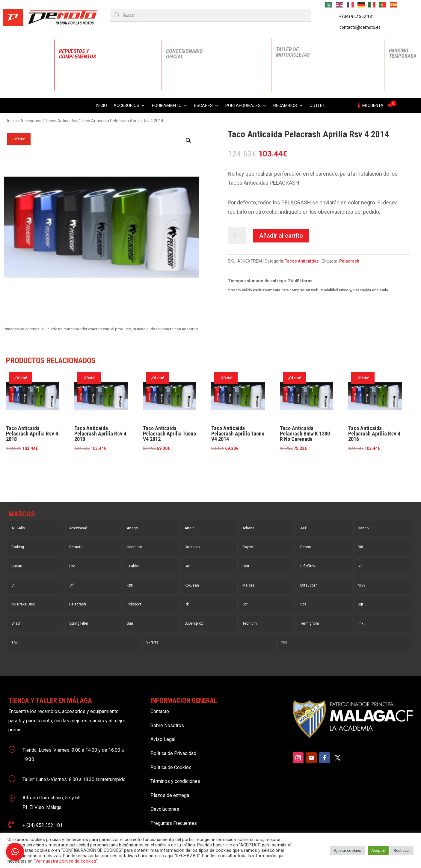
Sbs (303, 604)
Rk (187, 604)
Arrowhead (78, 528)
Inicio (101, 106)
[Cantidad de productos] (237, 236)
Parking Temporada (403, 53)
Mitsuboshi (309, 585)
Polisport (134, 604)
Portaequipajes (243, 106)
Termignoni (310, 623)
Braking (18, 547)
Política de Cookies (171, 767)
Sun (130, 623)
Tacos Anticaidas (61, 121)
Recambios (285, 106)
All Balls (18, 528)
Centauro (134, 547)
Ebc (72, 566)
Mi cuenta (373, 106)
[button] (188, 141)
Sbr (245, 604)
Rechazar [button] (402, 850)
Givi (188, 566)
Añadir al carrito (281, 236)
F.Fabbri (133, 566)
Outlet (317, 106)
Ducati (17, 566)
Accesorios (126, 106)
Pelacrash (349, 261)
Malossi (249, 585)
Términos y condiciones (175, 781)
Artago (132, 528)
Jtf (71, 585)
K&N (130, 585)
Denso (306, 547)
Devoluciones (165, 809)
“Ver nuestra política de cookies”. (66, 861)
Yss (284, 642)
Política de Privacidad (173, 753)
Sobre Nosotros (167, 725)
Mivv (362, 585)
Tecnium (250, 623)
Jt (13, 585)
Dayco (248, 547)
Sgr (360, 604)
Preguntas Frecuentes (174, 823)
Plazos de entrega (170, 795)
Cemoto (76, 547)
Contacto (160, 711)
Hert (246, 566)
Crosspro (192, 547)
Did (360, 547)
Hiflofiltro (307, 566)
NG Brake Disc (23, 604)
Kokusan (192, 585)
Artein (190, 528)
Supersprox (194, 623)
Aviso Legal (163, 739)
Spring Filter (79, 623)
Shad (16, 623)
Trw (14, 642)
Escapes (203, 106)
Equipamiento (167, 106)
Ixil (360, 566)
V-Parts (152, 642)
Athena (248, 528)
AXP (304, 528)
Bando (363, 528)
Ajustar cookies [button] (347, 850)
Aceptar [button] (378, 850)
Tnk (361, 623)
